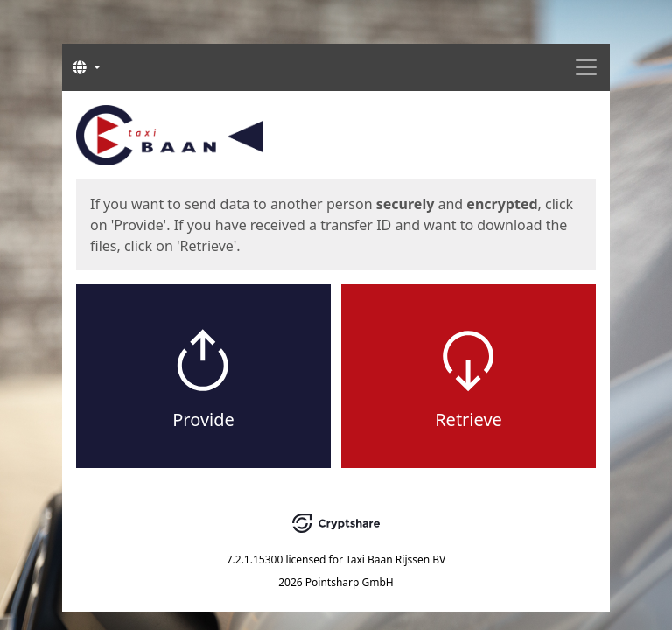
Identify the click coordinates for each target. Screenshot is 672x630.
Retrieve (469, 420)
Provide (203, 420)
